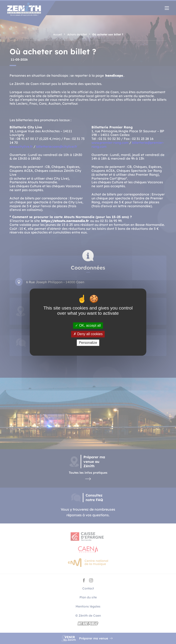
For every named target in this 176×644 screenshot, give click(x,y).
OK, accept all (88, 326)
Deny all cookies (88, 334)
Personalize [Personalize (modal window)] (88, 343)
